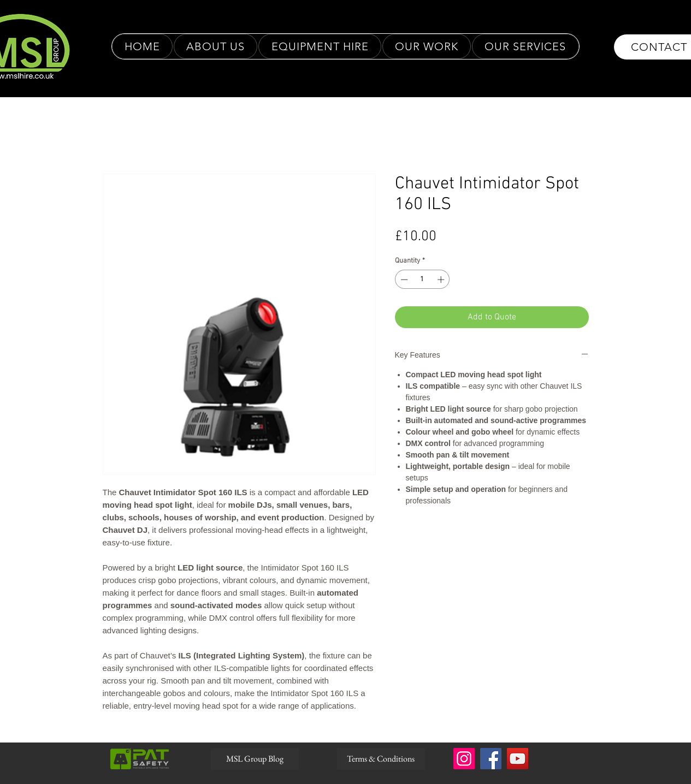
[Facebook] (491, 759)
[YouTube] (518, 759)
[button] (427, 46)
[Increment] (442, 280)
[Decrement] (403, 280)
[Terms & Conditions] (381, 759)
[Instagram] (464, 759)
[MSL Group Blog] (255, 759)
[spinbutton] (422, 280)
